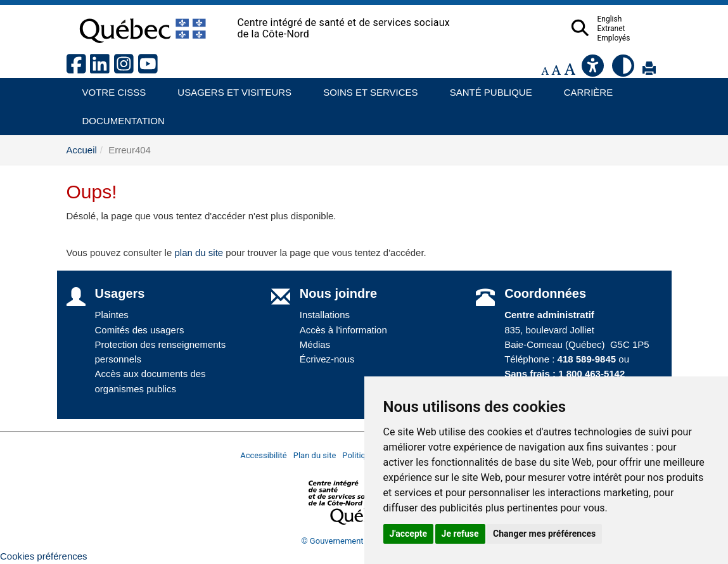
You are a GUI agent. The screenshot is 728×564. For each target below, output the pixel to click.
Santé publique (485, 88)
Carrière (584, 88)
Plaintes (112, 315)
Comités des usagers (140, 330)
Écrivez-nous (327, 359)
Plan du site (315, 455)
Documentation (118, 116)
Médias (315, 344)
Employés (639, 38)
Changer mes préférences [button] (544, 534)
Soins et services (364, 88)
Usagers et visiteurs (227, 88)
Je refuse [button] (460, 534)
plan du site (199, 253)
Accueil (82, 150)
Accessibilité (264, 455)
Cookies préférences (44, 556)
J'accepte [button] (409, 534)
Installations (325, 315)
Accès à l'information (343, 330)
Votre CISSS (110, 88)
